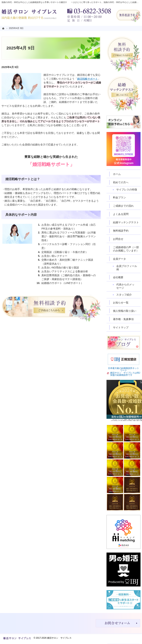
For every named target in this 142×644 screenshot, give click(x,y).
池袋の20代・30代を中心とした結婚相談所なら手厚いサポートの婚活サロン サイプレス (42, 2)
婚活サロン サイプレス (59, 638)
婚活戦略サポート (87, 79)
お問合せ (118, 239)
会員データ (119, 259)
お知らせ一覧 (121, 303)
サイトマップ (121, 327)
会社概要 (118, 277)
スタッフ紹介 (124, 295)
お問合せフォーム (118, 623)
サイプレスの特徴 (127, 190)
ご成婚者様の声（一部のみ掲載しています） (126, 249)
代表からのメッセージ (125, 286)
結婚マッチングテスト (126, 222)
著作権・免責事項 (123, 319)
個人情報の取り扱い (125, 311)
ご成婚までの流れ (123, 206)
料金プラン (119, 197)
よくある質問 (121, 214)
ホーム (117, 174)
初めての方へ (121, 182)
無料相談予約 (121, 231)
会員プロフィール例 (127, 268)
